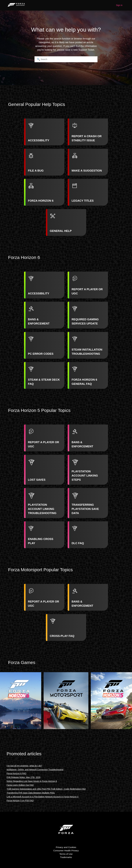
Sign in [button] (119, 5)
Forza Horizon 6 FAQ (16, 773)
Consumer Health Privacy (66, 851)
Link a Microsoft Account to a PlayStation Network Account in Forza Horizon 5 (42, 797)
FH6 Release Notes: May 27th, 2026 (23, 777)
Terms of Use (66, 854)
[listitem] (44, 132)
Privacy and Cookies (66, 847)
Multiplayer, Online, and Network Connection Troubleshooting (35, 770)
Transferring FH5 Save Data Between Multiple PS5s (31, 793)
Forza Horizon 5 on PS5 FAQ (20, 801)
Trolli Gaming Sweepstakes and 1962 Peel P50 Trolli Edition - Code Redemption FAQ (46, 789)
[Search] (66, 59)
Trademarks (66, 857)
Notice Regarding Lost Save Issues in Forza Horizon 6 (32, 781)
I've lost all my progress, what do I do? (24, 766)
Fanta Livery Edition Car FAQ (20, 785)
